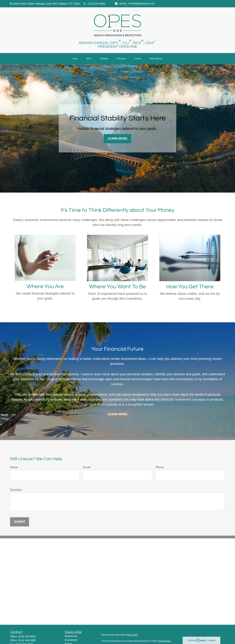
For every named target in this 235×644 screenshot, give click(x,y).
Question (16, 490)
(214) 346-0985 (27, 640)
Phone (160, 467)
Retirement (71, 636)
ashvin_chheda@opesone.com (135, 3)
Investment (71, 640)
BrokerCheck (165, 641)
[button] (75, 59)
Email (87, 467)
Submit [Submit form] (20, 522)
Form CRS (132, 635)
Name (14, 467)
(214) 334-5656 (94, 4)
